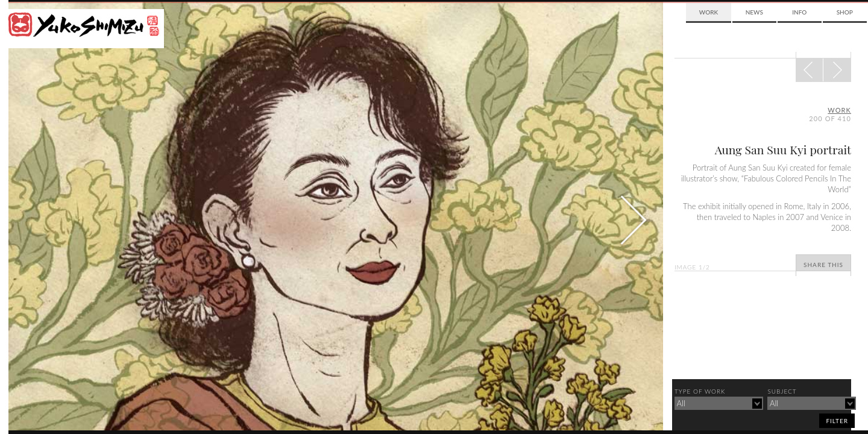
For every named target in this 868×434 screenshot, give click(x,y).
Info (799, 12)
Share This (823, 265)
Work (709, 12)
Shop (845, 12)
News (754, 12)
